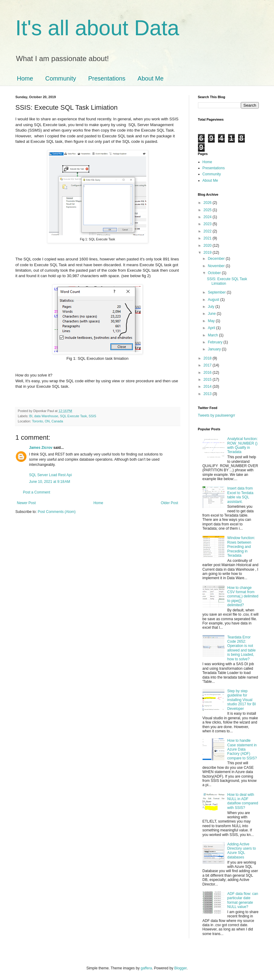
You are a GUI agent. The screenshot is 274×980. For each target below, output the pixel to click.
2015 (208, 380)
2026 (208, 203)
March (213, 335)
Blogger (180, 968)
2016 (208, 373)
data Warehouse (46, 416)
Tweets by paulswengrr (217, 415)
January (215, 349)
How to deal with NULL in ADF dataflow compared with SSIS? (243, 801)
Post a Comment (37, 492)
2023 (208, 224)
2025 (208, 210)
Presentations (107, 78)
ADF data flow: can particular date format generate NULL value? (243, 900)
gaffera (146, 968)
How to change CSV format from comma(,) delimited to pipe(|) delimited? (243, 597)
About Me (151, 78)
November (217, 266)
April (212, 328)
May (212, 321)
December (217, 259)
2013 (208, 394)
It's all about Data (97, 28)
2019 (208, 253)
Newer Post (26, 503)
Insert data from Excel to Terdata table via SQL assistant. (240, 495)
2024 (208, 217)
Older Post (170, 503)
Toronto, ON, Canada (47, 421)
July (212, 307)
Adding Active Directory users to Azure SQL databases (241, 851)
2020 (208, 246)
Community (61, 78)
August (214, 300)
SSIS (93, 416)
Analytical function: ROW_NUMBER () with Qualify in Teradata (242, 445)
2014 (208, 387)
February (215, 342)
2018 (208, 358)
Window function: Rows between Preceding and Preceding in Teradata (241, 547)
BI (31, 416)
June (212, 314)
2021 (208, 238)
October (215, 273)
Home (25, 78)
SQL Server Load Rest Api (50, 475)
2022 (208, 231)
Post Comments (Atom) (57, 512)
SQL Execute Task (73, 416)
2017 (208, 365)
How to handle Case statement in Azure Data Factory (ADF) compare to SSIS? (242, 749)
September (217, 292)
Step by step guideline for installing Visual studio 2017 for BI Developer (241, 700)
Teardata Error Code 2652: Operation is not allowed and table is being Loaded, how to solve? (241, 648)
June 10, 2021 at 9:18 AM (50, 482)
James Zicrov (41, 448)
